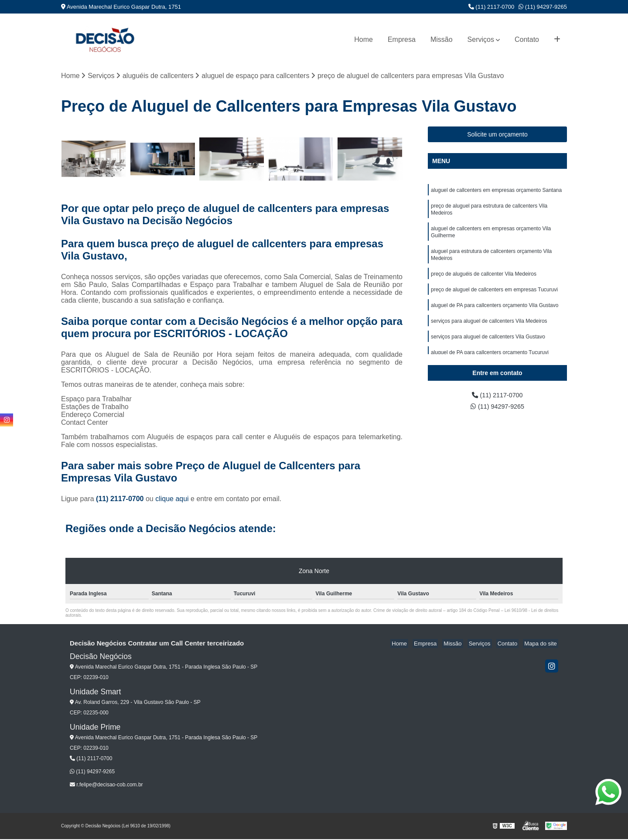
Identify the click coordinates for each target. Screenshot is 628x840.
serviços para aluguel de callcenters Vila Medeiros (489, 331)
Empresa (402, 39)
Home (363, 39)
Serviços (481, 39)
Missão (442, 39)
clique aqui (172, 500)
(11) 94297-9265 (543, 7)
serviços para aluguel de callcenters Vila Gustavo (488, 348)
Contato (527, 39)
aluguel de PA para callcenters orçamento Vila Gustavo (495, 314)
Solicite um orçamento (497, 135)
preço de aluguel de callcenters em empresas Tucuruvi (494, 298)
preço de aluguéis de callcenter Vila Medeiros (484, 281)
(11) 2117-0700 (491, 7)
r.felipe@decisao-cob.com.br (106, 785)
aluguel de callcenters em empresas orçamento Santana (496, 191)
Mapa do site (542, 644)
